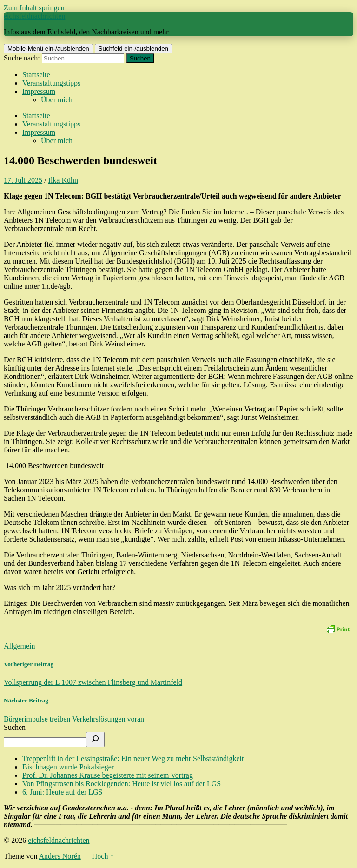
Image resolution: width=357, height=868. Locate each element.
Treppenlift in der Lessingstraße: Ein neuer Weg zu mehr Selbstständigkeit (133, 759)
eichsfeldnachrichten (34, 16)
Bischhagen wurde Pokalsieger (68, 767)
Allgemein (20, 646)
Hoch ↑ (103, 856)
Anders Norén (60, 856)
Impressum (39, 91)
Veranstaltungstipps (51, 83)
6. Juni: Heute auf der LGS (62, 792)
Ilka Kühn (63, 180)
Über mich (57, 100)
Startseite (36, 75)
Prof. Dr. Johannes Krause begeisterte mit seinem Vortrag (108, 775)
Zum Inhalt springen (34, 8)
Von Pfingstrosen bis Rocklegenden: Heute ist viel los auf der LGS (122, 784)
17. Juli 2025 (23, 180)
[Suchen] (95, 739)
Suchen (15, 727)
